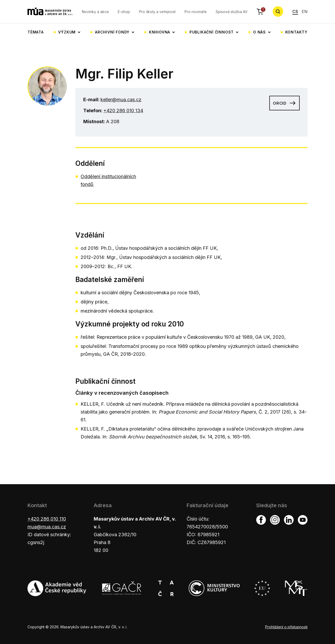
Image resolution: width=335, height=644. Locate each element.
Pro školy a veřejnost (157, 12)
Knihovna (160, 32)
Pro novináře (196, 12)
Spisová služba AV (232, 12)
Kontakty (296, 32)
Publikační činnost (212, 32)
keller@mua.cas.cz (121, 100)
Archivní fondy (112, 32)
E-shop (124, 12)
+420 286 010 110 (47, 519)
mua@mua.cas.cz (47, 527)
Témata (36, 32)
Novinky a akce (95, 12)
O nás (259, 32)
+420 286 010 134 (123, 111)
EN (305, 12)
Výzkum (67, 32)
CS (295, 12)
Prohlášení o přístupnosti (286, 627)
